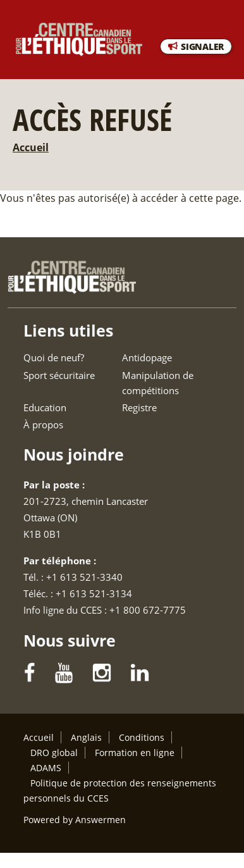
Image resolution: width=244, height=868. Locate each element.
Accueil (31, 147)
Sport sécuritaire (59, 375)
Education (45, 407)
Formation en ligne (135, 753)
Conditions (142, 737)
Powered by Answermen (75, 820)
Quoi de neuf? (54, 357)
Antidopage (147, 357)
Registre (139, 407)
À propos (43, 425)
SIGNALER (202, 46)
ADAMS (46, 768)
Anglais (86, 737)
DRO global (54, 753)
